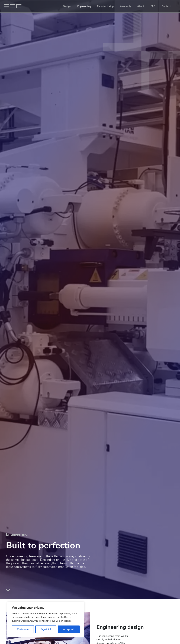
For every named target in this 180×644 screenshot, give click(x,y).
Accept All (69, 629)
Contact (166, 6)
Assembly (125, 6)
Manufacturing (105, 6)
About (141, 6)
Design (67, 6)
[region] (46, 619)
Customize (23, 629)
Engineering (84, 6)
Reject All (46, 629)
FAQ (153, 6)
